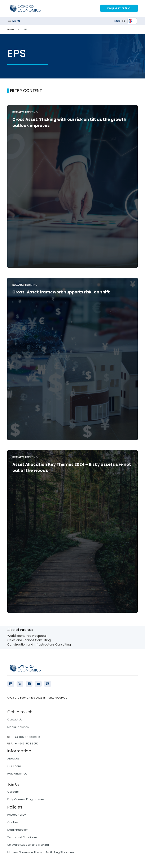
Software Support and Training (28, 845)
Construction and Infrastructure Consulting (39, 644)
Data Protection (18, 830)
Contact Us (15, 720)
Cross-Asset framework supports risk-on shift (61, 292)
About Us (13, 759)
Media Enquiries (18, 727)
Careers (13, 792)
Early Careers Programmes (26, 799)
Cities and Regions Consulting (29, 640)
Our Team (14, 766)
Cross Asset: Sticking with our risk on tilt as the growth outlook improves (69, 123)
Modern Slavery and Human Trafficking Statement (41, 852)
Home (11, 29)
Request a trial (119, 8)
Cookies (13, 822)
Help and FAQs (17, 774)
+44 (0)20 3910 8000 (27, 737)
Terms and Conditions (22, 837)
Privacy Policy (17, 815)
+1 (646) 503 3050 (27, 744)
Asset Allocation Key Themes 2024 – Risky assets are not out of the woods (72, 467)
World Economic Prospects (27, 636)
